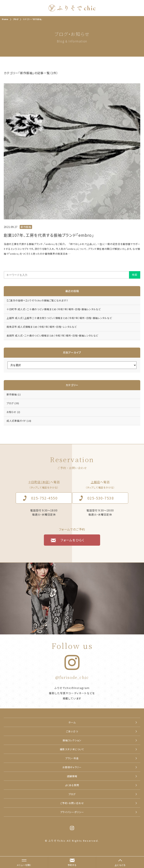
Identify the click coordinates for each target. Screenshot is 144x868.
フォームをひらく (72, 540)
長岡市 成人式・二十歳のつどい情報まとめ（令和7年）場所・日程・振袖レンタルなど (52, 336)
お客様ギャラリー (72, 767)
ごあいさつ (72, 731)
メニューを (22, 863)
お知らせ (13, 412)
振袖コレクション (72, 740)
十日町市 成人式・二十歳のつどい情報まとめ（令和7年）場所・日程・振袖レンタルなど (54, 309)
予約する (72, 865)
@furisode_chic (72, 677)
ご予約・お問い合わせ (72, 803)
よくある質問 (72, 785)
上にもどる (120, 865)
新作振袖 (14, 394)
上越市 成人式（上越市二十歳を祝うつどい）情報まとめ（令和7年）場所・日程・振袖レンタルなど (59, 318)
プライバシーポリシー (72, 812)
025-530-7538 (101, 498)
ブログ (13, 403)
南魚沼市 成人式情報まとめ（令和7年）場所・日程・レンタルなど (42, 327)
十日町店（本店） (39, 482)
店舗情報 (72, 776)
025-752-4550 (44, 498)
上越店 (95, 482)
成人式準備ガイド (19, 421)
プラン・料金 (72, 758)
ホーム (72, 722)
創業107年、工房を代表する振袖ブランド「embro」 (49, 235)
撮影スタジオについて (72, 749)
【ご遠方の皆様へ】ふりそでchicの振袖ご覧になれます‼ (37, 300)
